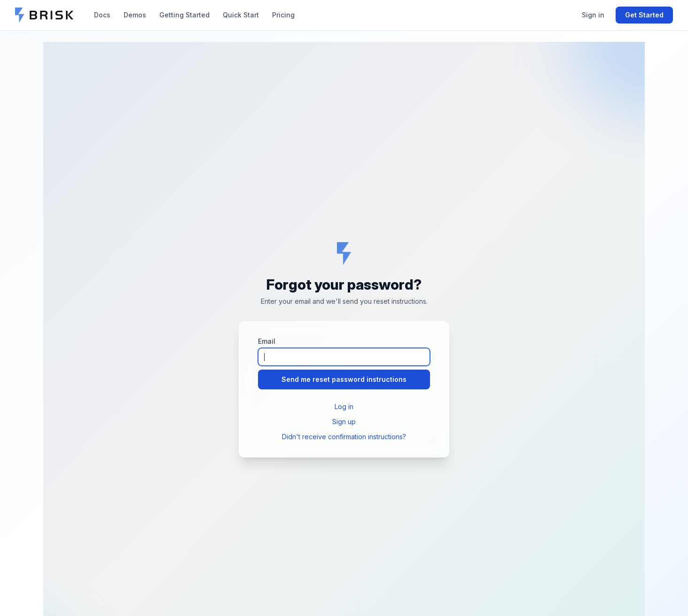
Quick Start (241, 15)
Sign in (593, 15)
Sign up (344, 422)
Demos (135, 15)
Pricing (283, 15)
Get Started (644, 15)
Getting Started (184, 15)
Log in (344, 407)
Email (267, 341)
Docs (102, 15)
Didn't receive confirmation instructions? (344, 437)
